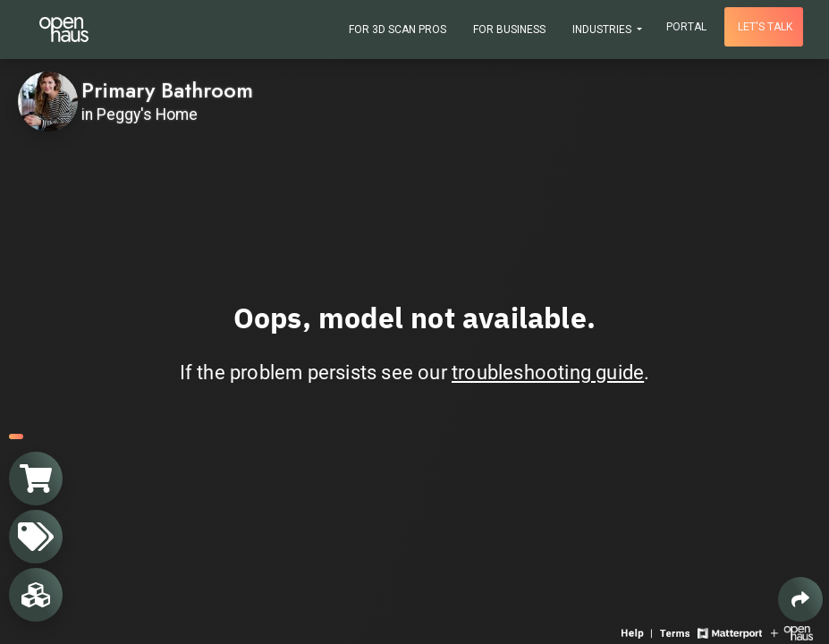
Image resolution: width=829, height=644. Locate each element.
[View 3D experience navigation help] (639, 632)
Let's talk (765, 27)
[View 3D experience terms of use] (677, 632)
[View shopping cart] (36, 479)
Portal (686, 27)
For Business (509, 30)
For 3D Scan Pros (398, 30)
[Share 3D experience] (800, 599)
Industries (603, 30)
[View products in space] (36, 537)
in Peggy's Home (140, 114)
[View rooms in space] (36, 595)
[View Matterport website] (729, 632)
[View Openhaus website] (792, 632)
